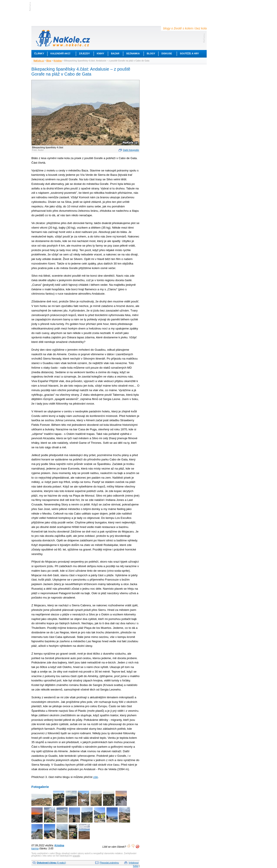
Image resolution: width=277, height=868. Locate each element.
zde (96, 777)
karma (35, 849)
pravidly (76, 856)
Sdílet (136, 866)
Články (39, 53)
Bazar (115, 53)
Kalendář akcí (60, 53)
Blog (49, 61)
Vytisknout (134, 863)
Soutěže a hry (189, 53)
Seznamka (133, 53)
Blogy (151, 53)
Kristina (58, 61)
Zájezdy (84, 53)
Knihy (100, 53)
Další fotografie (131, 150)
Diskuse (167, 53)
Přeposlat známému (109, 863)
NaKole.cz (39, 61)
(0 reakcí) (51, 863)
